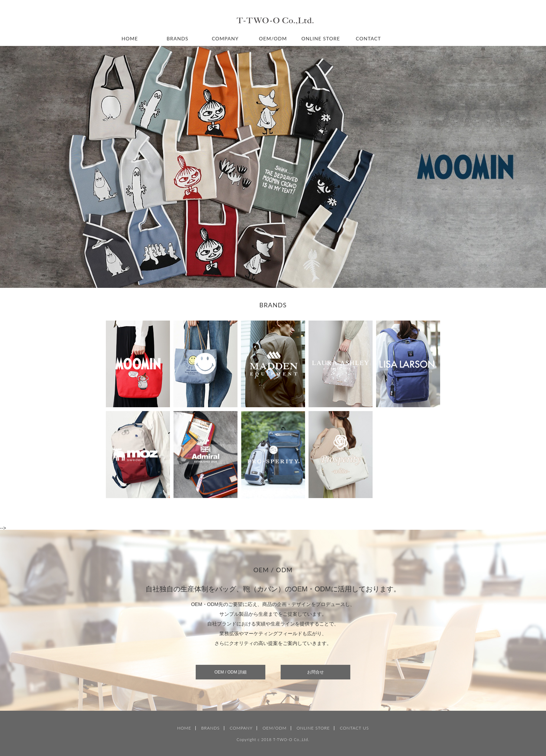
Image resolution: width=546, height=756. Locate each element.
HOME (130, 38)
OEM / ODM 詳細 (231, 672)
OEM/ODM (273, 38)
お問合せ (315, 672)
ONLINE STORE (321, 38)
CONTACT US (354, 728)
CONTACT (368, 38)
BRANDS (178, 38)
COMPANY (225, 38)
